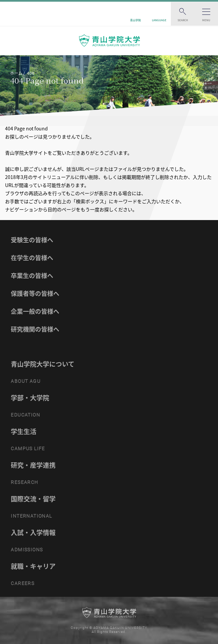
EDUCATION (25, 415)
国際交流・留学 (33, 499)
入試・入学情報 (33, 532)
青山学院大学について (43, 364)
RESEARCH (24, 482)
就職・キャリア (33, 566)
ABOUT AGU (26, 381)
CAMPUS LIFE (28, 449)
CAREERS (23, 583)
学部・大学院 (30, 398)
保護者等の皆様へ (35, 293)
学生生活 (24, 431)
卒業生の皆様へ (32, 275)
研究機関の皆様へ (35, 329)
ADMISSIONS (27, 550)
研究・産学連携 (33, 465)
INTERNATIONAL (31, 516)
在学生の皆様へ (32, 258)
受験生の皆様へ (32, 240)
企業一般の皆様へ (35, 311)
